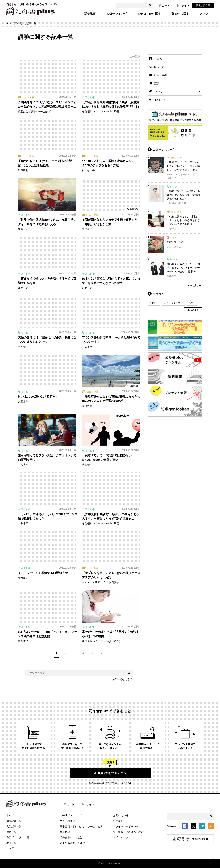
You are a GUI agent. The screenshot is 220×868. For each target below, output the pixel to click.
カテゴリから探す (149, 14)
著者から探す (180, 14)
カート (164, 5)
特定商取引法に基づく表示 (128, 832)
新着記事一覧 (14, 821)
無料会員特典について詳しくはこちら (111, 783)
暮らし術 (159, 67)
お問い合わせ (121, 815)
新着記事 (90, 14)
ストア (204, 14)
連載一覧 (11, 832)
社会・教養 (160, 75)
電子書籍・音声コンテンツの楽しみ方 (81, 826)
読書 (157, 83)
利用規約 (118, 821)
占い (193, 303)
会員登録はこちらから (110, 773)
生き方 (158, 59)
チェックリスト (174, 303)
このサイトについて (71, 815)
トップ (10, 815)
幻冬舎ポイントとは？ (72, 837)
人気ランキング (116, 14)
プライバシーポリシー (126, 826)
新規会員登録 (203, 5)
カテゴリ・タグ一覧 (18, 837)
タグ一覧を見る (121, 679)
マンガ (158, 92)
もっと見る (193, 285)
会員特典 (65, 832)
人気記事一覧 (14, 826)
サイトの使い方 (69, 821)
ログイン (183, 5)
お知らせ (160, 100)
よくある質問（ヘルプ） (74, 843)
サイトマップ (121, 837)
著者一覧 (11, 843)
